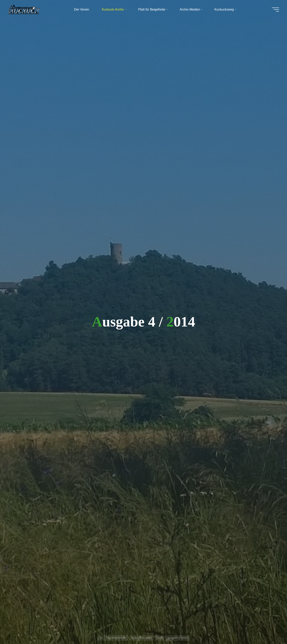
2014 (160, 638)
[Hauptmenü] (275, 10)
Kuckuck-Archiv (117, 638)
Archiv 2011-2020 (141, 638)
